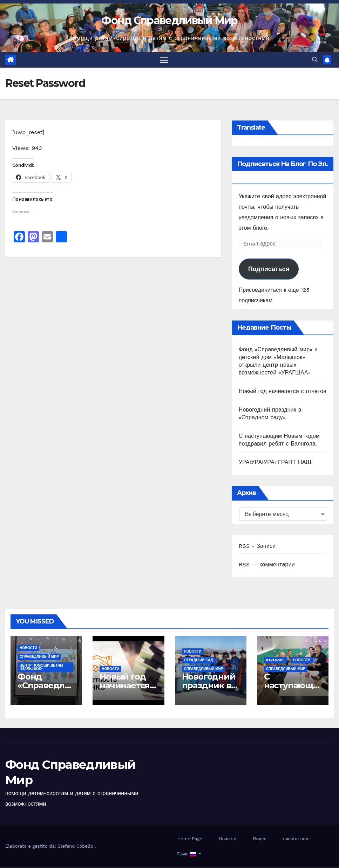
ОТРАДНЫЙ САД (199, 661)
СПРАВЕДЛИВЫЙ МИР (39, 657)
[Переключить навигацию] (164, 60)
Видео (260, 839)
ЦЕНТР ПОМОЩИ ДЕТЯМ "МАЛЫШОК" (41, 668)
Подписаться (269, 270)
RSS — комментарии (267, 565)
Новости (28, 649)
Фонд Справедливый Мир (169, 20)
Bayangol (275, 661)
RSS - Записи (257, 546)
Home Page (190, 839)
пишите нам (296, 839)
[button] (315, 60)
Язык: (187, 854)
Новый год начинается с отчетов (283, 391)
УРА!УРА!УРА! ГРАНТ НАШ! (276, 463)
